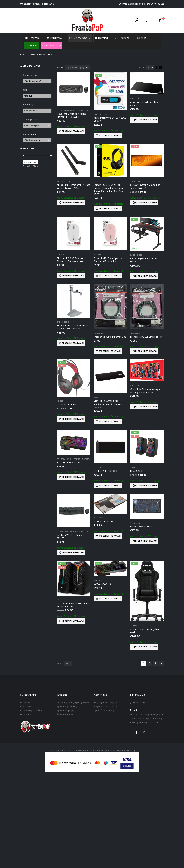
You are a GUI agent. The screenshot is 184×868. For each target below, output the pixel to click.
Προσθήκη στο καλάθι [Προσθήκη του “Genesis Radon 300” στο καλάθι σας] (73, 419)
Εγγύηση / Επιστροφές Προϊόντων (73, 703)
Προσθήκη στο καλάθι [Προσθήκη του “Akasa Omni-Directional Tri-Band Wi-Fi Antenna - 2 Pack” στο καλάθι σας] (73, 202)
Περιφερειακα (82, 38)
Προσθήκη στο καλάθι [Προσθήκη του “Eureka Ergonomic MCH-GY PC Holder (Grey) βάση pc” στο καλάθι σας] (73, 343)
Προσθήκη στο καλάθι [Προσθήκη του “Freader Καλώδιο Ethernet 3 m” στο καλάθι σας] (110, 351)
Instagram (144, 732)
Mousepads (135, 99)
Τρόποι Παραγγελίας (67, 706)
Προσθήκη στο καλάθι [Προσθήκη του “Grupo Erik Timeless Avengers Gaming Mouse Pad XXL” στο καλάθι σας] (146, 407)
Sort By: (60, 68)
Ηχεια (132, 467)
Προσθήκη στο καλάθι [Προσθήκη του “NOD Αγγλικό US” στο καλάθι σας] (110, 599)
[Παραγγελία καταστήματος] (78, 68)
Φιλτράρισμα (30, 162)
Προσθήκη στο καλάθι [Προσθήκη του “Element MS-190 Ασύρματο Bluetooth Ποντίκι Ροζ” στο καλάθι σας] (110, 276)
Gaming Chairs (137, 626)
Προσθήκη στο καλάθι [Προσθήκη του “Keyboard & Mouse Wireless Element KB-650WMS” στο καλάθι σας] (73, 131)
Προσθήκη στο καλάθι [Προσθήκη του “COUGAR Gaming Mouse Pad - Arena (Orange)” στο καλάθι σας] (146, 202)
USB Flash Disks (100, 114)
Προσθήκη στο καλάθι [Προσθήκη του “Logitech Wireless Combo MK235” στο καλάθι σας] (73, 553)
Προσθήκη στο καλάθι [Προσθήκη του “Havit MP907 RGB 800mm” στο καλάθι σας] (110, 485)
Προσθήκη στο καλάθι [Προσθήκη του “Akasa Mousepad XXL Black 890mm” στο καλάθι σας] (146, 120)
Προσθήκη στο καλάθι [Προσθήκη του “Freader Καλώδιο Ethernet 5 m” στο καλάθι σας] (146, 351)
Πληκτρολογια (63, 110)
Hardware (58, 38)
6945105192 (157, 4)
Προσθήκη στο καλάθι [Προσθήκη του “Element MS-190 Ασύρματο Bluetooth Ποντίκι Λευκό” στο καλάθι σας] (73, 276)
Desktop (36, 38)
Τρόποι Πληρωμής (66, 710)
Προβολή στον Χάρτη (104, 710)
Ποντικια (61, 255)
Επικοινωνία (26, 706)
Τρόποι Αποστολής (66, 714)
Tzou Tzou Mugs (51, 46)
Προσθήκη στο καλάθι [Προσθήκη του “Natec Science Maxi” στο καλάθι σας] (110, 536)
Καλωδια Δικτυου (64, 181)
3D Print (143, 38)
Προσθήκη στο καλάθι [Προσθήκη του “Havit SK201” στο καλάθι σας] (146, 485)
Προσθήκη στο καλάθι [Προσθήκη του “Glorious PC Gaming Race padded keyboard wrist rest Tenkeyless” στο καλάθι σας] (110, 421)
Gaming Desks (136, 255)
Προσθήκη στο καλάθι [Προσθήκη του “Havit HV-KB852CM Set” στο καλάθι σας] (73, 477)
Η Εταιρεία (25, 703)
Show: (142, 68)
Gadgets (125, 38)
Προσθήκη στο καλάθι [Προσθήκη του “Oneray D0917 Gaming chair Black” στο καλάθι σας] (146, 647)
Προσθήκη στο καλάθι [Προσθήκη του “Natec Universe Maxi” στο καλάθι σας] (146, 541)
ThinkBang (131, 751)
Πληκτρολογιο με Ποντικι (80, 110)
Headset (97, 181)
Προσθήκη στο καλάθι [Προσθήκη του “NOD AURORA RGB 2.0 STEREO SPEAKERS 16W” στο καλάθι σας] (73, 621)
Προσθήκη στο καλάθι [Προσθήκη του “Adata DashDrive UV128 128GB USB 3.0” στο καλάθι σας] (110, 135)
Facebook (137, 732)
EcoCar (33, 46)
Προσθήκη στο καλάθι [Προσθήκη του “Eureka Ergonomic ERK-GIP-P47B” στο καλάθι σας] (146, 276)
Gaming (105, 38)
